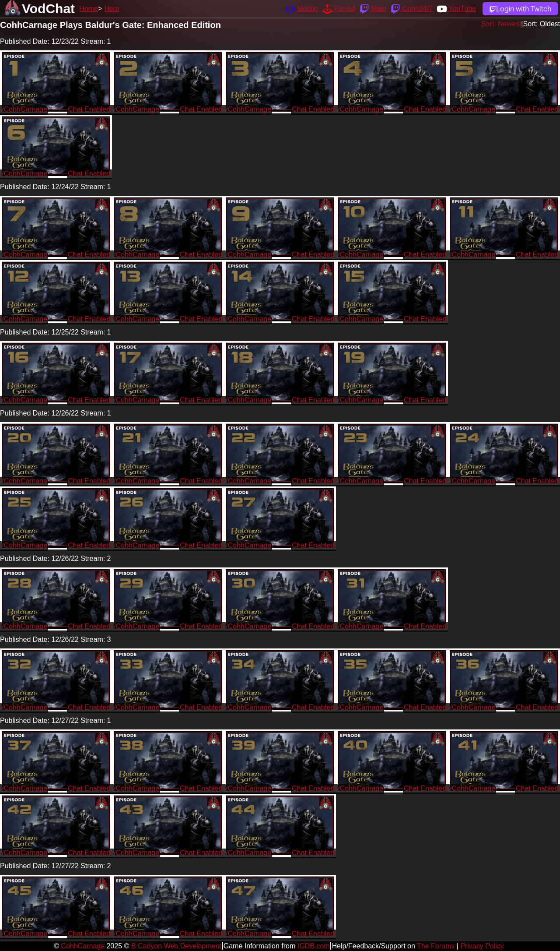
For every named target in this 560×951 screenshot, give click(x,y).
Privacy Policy (482, 946)
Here (112, 9)
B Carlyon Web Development (176, 946)
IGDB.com (314, 946)
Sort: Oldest (542, 24)
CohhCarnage (83, 946)
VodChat (48, 9)
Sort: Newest (501, 24)
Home (89, 9)
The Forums (436, 946)
